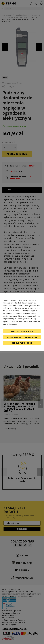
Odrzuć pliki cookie (22, 343)
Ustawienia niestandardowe (22, 337)
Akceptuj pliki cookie (22, 331)
